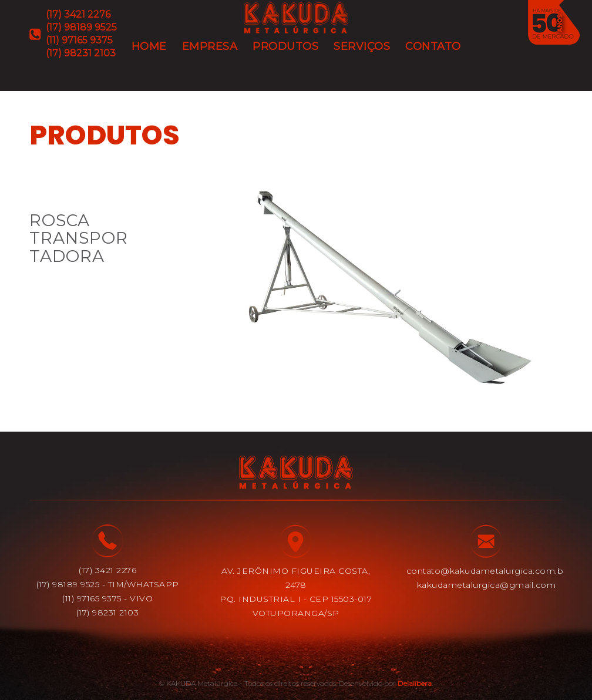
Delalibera (415, 683)
